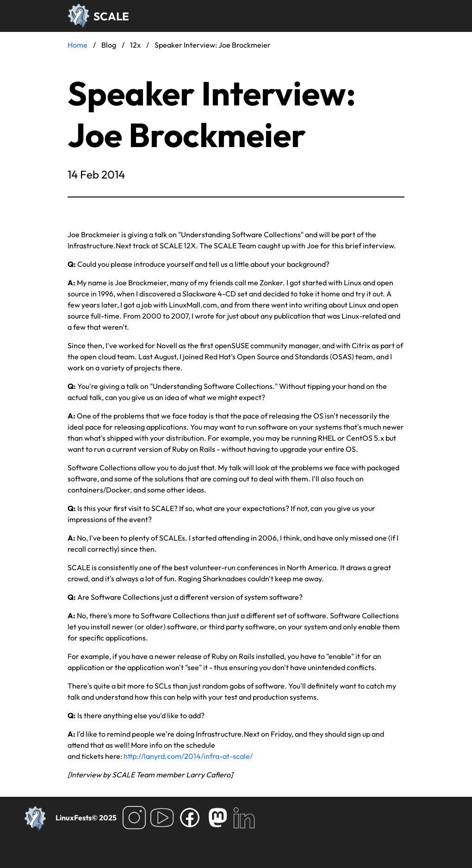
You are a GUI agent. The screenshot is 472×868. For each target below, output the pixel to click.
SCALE (111, 16)
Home (78, 45)
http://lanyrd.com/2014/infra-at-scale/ (188, 756)
